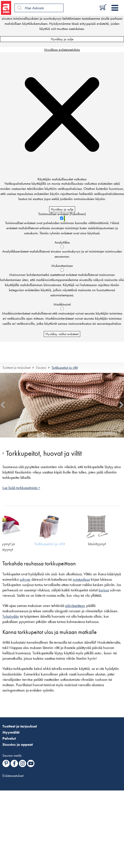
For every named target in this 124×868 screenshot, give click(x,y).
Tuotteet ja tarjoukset (16, 368)
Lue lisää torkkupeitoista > (21, 488)
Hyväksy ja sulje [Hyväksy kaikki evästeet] (62, 39)
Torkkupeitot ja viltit (65, 368)
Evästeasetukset (13, 776)
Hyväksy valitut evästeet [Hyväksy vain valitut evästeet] (62, 334)
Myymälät (11, 732)
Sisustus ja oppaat (18, 745)
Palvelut (9, 738)
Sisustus (41, 368)
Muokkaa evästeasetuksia (62, 50)
